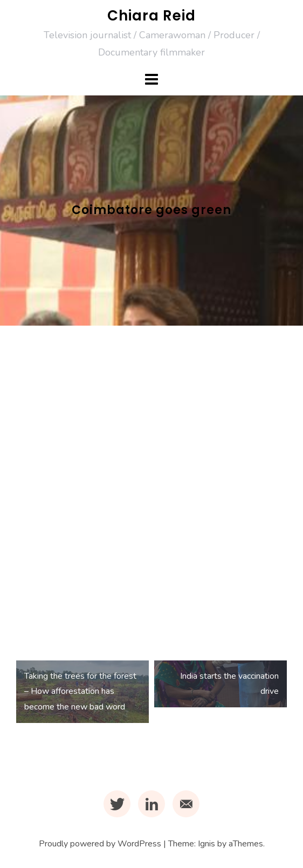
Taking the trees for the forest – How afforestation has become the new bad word (80, 692)
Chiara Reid (151, 16)
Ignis (206, 844)
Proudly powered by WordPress (100, 844)
